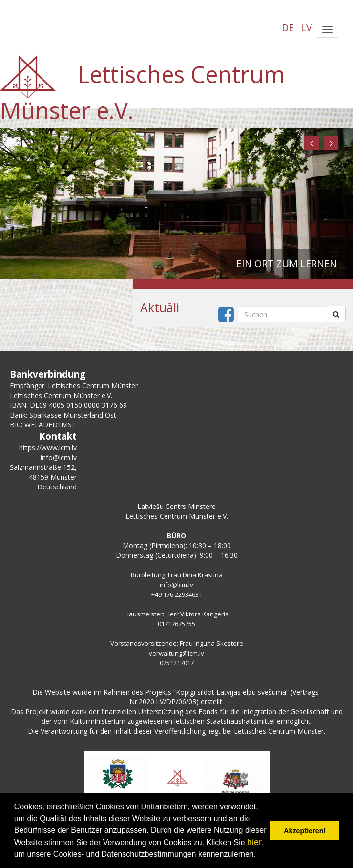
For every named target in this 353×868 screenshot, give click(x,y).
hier (254, 842)
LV (306, 28)
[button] (311, 143)
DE (288, 28)
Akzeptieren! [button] (305, 831)
